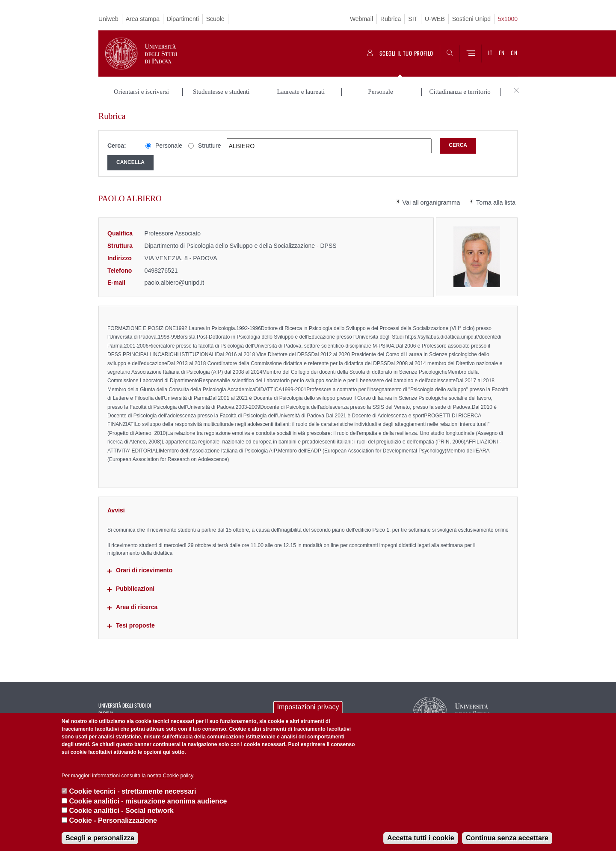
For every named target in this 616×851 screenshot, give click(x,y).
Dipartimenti (183, 19)
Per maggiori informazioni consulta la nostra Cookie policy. (128, 776)
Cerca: (117, 146)
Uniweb (108, 19)
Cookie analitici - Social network (121, 811)
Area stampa (143, 19)
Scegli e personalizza (100, 838)
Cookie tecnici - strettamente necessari (132, 791)
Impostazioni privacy (308, 707)
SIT (413, 19)
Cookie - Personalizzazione (113, 820)
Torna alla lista (496, 202)
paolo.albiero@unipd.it (175, 283)
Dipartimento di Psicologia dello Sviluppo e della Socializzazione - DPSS (241, 246)
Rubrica (391, 19)
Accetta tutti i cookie (421, 838)
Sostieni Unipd (471, 19)
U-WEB (435, 19)
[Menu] (471, 54)
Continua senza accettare (507, 838)
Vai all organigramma (431, 202)
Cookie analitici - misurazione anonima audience (148, 801)
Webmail (361, 19)
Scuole (215, 19)
